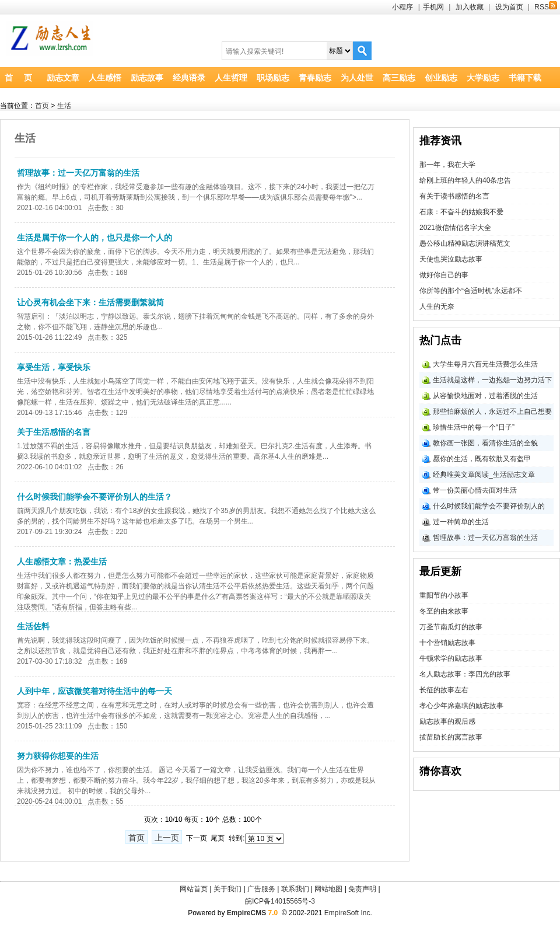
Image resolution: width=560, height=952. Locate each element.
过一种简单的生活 (461, 522)
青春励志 (315, 78)
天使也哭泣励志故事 (451, 259)
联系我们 (295, 889)
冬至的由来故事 (444, 611)
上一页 (167, 838)
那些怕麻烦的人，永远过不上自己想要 (492, 412)
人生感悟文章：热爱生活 (62, 562)
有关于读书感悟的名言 (454, 196)
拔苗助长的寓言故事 (451, 737)
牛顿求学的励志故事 (451, 658)
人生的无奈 (437, 306)
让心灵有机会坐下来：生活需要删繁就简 (90, 302)
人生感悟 (105, 78)
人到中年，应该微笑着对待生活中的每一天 (94, 691)
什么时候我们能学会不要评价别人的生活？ (94, 497)
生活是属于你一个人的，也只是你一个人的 (94, 238)
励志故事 (147, 78)
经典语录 (189, 78)
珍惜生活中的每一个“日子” (474, 427)
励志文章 (63, 78)
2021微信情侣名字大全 (455, 228)
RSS (546, 7)
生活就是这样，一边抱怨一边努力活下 (492, 380)
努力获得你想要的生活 (58, 756)
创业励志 (441, 78)
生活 (64, 106)
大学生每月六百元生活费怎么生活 (485, 364)
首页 (42, 106)
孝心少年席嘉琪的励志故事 (461, 706)
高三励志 (399, 78)
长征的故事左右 (444, 690)
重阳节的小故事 (444, 595)
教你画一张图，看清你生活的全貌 (485, 443)
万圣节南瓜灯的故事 (451, 627)
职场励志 (273, 78)
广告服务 (261, 889)
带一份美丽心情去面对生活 (475, 490)
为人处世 (357, 78)
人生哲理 (231, 78)
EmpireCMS (246, 913)
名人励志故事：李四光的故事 (465, 674)
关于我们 (228, 889)
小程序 (402, 7)
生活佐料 (33, 626)
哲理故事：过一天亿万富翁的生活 (78, 173)
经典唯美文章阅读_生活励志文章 (484, 475)
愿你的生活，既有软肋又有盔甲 (482, 459)
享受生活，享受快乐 (54, 367)
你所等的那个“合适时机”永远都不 (471, 291)
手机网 (433, 7)
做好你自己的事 (444, 275)
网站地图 (328, 889)
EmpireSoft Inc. (348, 913)
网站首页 (194, 889)
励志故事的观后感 (447, 721)
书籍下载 (525, 78)
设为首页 (509, 7)
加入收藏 (470, 7)
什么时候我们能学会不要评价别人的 (489, 506)
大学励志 (483, 78)
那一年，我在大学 (447, 165)
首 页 (18, 78)
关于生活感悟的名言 (54, 432)
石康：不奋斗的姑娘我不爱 (461, 212)
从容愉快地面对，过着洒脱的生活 (485, 396)
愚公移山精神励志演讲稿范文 (465, 243)
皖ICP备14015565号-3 (280, 901)
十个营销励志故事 (447, 643)
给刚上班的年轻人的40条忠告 (465, 180)
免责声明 (362, 889)
